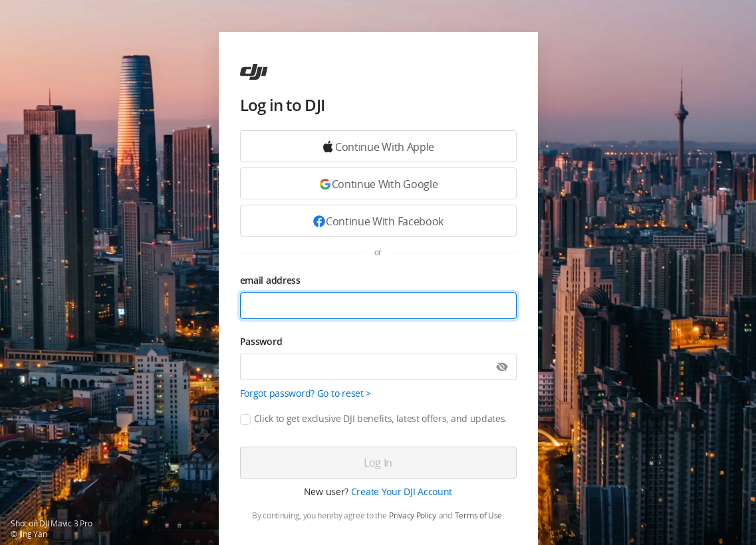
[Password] (378, 367)
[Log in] (378, 463)
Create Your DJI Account (402, 491)
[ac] (254, 72)
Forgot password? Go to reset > (306, 393)
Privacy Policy (413, 516)
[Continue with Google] (378, 146)
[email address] (378, 306)
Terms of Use (478, 516)
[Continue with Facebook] (378, 221)
